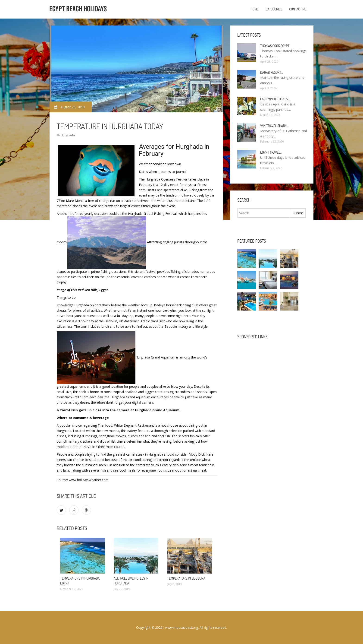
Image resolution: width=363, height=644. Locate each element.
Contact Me (298, 9)
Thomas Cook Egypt (275, 46)
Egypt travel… (271, 152)
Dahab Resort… (272, 72)
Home (255, 9)
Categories (274, 9)
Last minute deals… (275, 99)
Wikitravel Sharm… (275, 126)
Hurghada (68, 135)
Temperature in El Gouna (186, 578)
